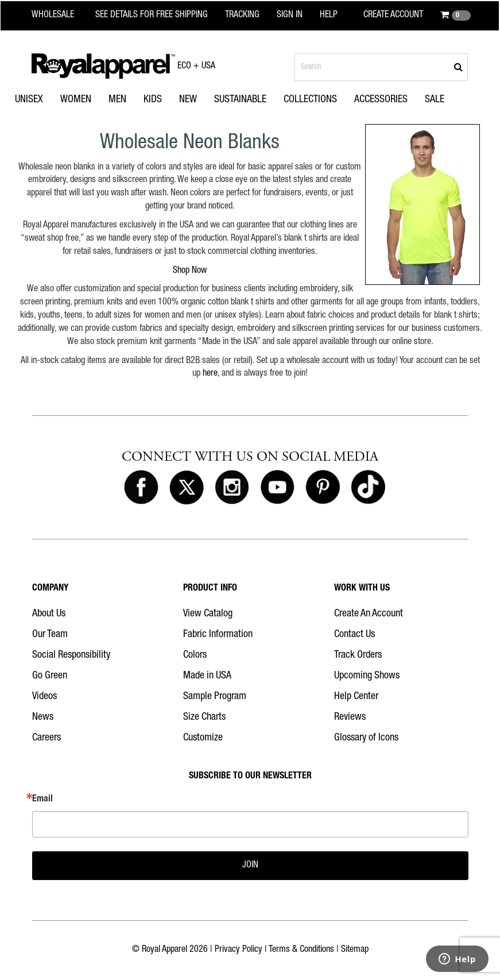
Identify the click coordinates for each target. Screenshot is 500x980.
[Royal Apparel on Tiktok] (368, 488)
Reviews (350, 717)
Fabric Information (218, 635)
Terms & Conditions (301, 950)
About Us (49, 614)
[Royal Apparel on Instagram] (232, 488)
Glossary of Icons (366, 738)
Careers (46, 738)
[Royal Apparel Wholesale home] (60, 16)
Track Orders (358, 655)
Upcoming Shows (367, 676)
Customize (203, 738)
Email (42, 800)
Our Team (50, 635)
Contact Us (354, 635)
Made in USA (207, 676)
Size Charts (204, 717)
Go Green (50, 676)
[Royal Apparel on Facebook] (141, 488)
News (43, 717)
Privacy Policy (239, 950)
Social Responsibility (71, 655)
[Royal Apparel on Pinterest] (323, 488)
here (210, 374)
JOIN (250, 866)
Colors (195, 655)
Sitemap (355, 950)
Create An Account (369, 614)
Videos (44, 697)
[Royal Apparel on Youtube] (277, 488)
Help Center (356, 697)
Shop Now (190, 271)
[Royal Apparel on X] (187, 488)
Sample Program (215, 697)
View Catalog (208, 614)
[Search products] (381, 67)
